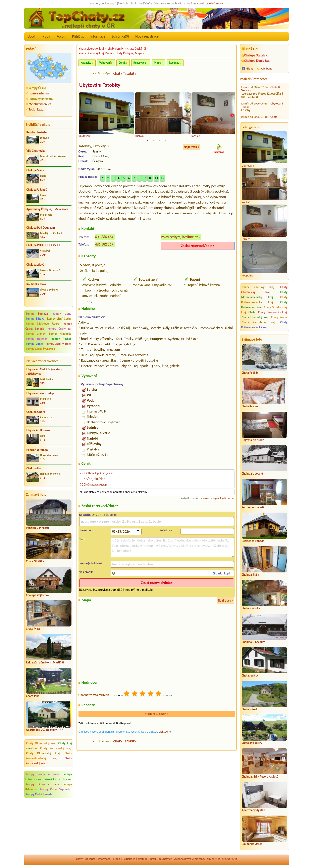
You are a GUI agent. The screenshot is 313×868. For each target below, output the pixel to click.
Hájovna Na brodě (253, 440)
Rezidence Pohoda (253, 541)
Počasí (61, 36)
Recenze (174, 63)
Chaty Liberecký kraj (255, 317)
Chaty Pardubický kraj (259, 322)
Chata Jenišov (250, 676)
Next (232, 116)
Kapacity (86, 63)
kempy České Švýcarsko (41, 349)
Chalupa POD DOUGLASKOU (44, 245)
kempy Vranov (36, 334)
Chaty (253, 312)
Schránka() (120, 36)
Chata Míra (33, 629)
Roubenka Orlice (252, 844)
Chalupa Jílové (35, 265)
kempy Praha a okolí (43, 774)
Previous (81, 116)
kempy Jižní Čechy (59, 319)
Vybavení (105, 63)
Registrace (129, 859)
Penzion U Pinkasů (38, 528)
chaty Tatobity (125, 73)
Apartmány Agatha (253, 810)
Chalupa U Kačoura (253, 642)
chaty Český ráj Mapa (129, 53)
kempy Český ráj (60, 329)
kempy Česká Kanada (39, 794)
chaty (79, 859)
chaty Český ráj (137, 49)
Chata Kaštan (250, 406)
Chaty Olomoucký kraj (41, 743)
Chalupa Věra (278, 108)
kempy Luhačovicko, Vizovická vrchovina (49, 777)
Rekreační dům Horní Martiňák (45, 662)
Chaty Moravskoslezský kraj (264, 295)
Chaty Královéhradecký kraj (49, 756)
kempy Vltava (35, 344)
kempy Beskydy (37, 339)
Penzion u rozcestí (253, 507)
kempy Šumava (37, 314)
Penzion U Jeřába (37, 450)
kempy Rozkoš (62, 339)
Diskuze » (164, 732)
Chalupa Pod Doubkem (41, 228)
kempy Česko (37, 88)
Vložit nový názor (156, 714)
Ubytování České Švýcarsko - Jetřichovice (44, 372)
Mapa (46, 36)
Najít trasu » (192, 147)
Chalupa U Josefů (252, 474)
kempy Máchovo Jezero (43, 324)
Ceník (122, 63)
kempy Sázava (35, 319)
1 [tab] (148, 141)
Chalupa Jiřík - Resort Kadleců (260, 777)
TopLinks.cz (36, 109)
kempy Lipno (62, 314)
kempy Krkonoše (60, 334)
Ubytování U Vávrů (38, 430)
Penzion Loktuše (37, 132)
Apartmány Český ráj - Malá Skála (47, 209)
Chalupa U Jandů (37, 190)
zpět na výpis (103, 73)
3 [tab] (160, 141)
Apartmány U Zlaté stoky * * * (45, 730)
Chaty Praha (279, 317)
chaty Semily (116, 49)
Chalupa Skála (250, 575)
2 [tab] (154, 141)
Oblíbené (267, 69)
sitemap (143, 859)
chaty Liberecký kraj (92, 49)
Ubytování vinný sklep (40, 393)
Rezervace (140, 63)
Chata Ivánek (250, 709)
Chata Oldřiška (35, 561)
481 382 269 (104, 245)
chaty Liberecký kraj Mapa (96, 53)
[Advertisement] (49, 827)
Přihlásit (78, 36)
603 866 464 (104, 237)
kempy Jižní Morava (59, 344)
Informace (98, 36)
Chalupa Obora (36, 412)
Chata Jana (33, 696)
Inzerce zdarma (39, 93)
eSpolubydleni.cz (40, 104)
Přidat (249, 69)
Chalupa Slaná (35, 170)
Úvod (31, 36)
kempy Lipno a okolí (43, 784)
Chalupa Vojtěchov (38, 595)
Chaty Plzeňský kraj (258, 287)
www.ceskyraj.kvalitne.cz (179, 237)
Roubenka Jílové (37, 284)
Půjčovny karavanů (41, 99)
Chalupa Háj (34, 468)
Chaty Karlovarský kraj (56, 748)
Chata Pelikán (250, 373)
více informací (214, 3)
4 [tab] (166, 141)
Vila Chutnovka (36, 151)
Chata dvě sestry (252, 743)
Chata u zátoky (251, 608)
